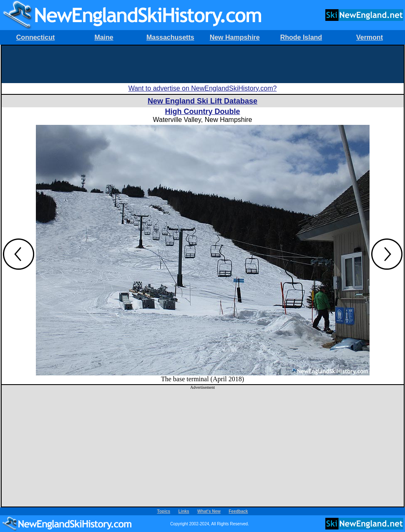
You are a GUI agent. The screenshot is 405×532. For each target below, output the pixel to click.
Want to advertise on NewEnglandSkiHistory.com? (203, 88)
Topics (164, 511)
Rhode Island (301, 37)
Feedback (238, 511)
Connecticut (35, 37)
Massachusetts (170, 37)
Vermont (370, 37)
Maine (104, 37)
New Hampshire (235, 37)
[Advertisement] (203, 64)
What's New (209, 511)
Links (184, 511)
